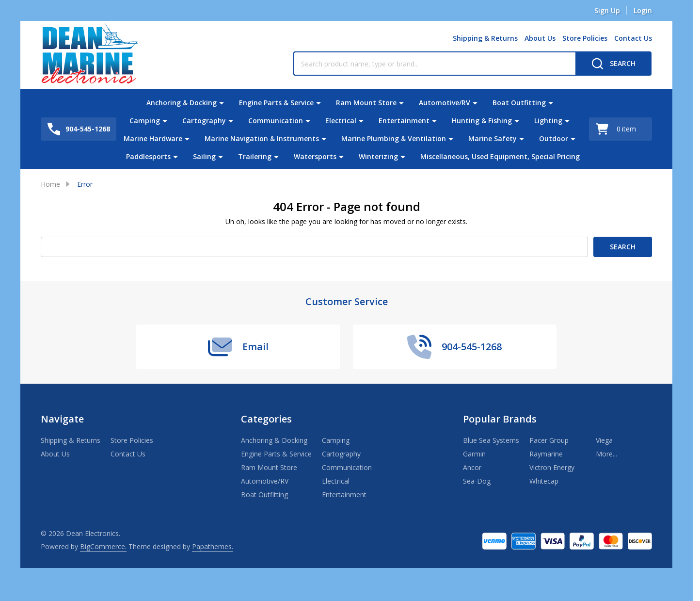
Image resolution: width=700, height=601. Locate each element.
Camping (145, 121)
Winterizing (378, 156)
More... (606, 454)
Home (50, 184)
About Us (540, 38)
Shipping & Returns (485, 38)
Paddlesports (148, 156)
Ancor (472, 467)
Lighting (548, 121)
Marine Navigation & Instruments (262, 138)
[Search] (613, 64)
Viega (604, 440)
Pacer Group (549, 440)
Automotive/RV (445, 103)
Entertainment (404, 121)
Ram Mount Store (366, 103)
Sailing (204, 156)
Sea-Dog (477, 481)
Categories (266, 419)
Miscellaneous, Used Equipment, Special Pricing (500, 156)
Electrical (341, 121)
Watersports (315, 156)
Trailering (255, 156)
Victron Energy (552, 467)
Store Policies (585, 38)
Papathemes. (213, 546)
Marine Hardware (153, 138)
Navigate (62, 419)
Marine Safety (493, 138)
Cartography (204, 121)
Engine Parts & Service (276, 103)
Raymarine (546, 454)
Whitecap (544, 481)
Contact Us (633, 38)
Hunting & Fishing (482, 121)
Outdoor (554, 138)
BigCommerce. (103, 546)
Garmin (474, 454)
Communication (276, 121)
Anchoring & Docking (182, 103)
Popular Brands (500, 419)
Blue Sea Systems (491, 440)
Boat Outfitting (519, 103)
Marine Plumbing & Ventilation (394, 138)
